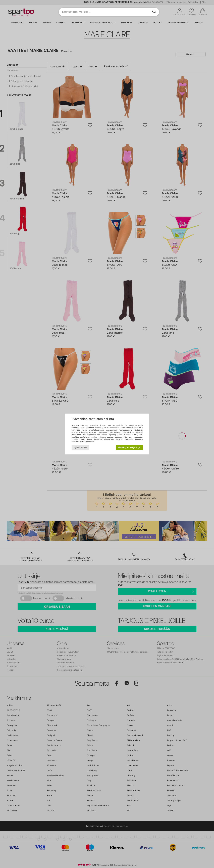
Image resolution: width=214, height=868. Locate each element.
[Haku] (154, 12)
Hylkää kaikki (80, 447)
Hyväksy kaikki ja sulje (129, 447)
